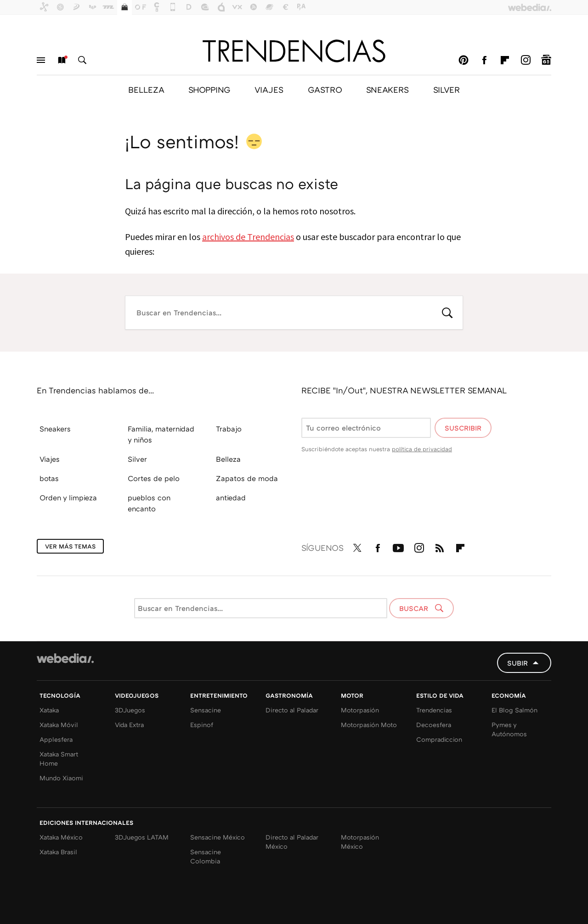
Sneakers (55, 429)
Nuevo (62, 60)
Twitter (357, 546)
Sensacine (206, 710)
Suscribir (463, 428)
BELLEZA (146, 90)
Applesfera (56, 739)
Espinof (202, 725)
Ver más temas (70, 546)
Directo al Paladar (292, 710)
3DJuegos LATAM (142, 837)
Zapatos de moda (247, 478)
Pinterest (464, 60)
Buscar (82, 60)
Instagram (526, 60)
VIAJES (269, 90)
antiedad (231, 498)
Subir (517, 663)
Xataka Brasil (58, 852)
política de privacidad (422, 449)
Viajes (50, 459)
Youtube (398, 546)
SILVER (447, 90)
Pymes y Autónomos (509, 729)
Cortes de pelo (154, 478)
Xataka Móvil (59, 725)
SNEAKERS (387, 90)
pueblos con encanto (149, 503)
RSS (440, 546)
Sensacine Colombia (206, 856)
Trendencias (434, 710)
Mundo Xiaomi (61, 778)
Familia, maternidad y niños (161, 434)
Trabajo (229, 429)
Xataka (49, 710)
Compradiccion (439, 739)
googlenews (546, 60)
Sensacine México (218, 837)
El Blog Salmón (514, 710)
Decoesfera (434, 725)
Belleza (228, 459)
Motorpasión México (360, 842)
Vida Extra (129, 725)
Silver (137, 459)
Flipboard (505, 60)
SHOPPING (209, 90)
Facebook (484, 60)
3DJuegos (130, 710)
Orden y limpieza (68, 498)
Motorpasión (360, 710)
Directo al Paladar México (292, 842)
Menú (41, 60)
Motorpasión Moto (369, 725)
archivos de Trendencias (248, 237)
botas (49, 478)
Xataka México (61, 837)
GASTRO (325, 90)
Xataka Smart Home (59, 759)
